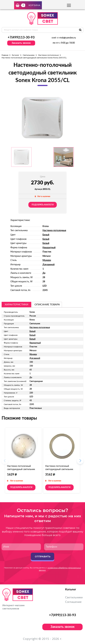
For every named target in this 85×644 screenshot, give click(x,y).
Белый (46, 235)
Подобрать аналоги (43, 205)
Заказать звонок (21, 43)
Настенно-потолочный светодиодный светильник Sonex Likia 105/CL (21, 469)
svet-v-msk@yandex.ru (64, 38)
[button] (80, 462)
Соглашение (73, 602)
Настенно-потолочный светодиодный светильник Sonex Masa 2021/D (59, 469)
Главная (5, 55)
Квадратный (49, 248)
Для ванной (49, 265)
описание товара (47, 305)
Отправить (43, 556)
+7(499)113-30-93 (21, 37)
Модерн (47, 260)
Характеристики (16, 305)
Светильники (29, 55)
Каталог (15, 55)
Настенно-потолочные (48, 55)
